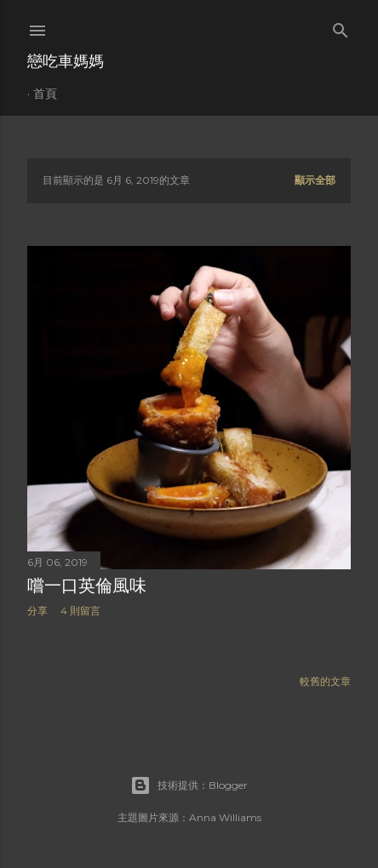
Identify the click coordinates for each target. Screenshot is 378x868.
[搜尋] (341, 27)
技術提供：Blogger (189, 785)
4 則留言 (80, 611)
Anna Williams (225, 817)
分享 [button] (37, 611)
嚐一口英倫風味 (87, 585)
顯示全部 (315, 180)
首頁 (45, 94)
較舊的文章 (325, 681)
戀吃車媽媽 (66, 61)
